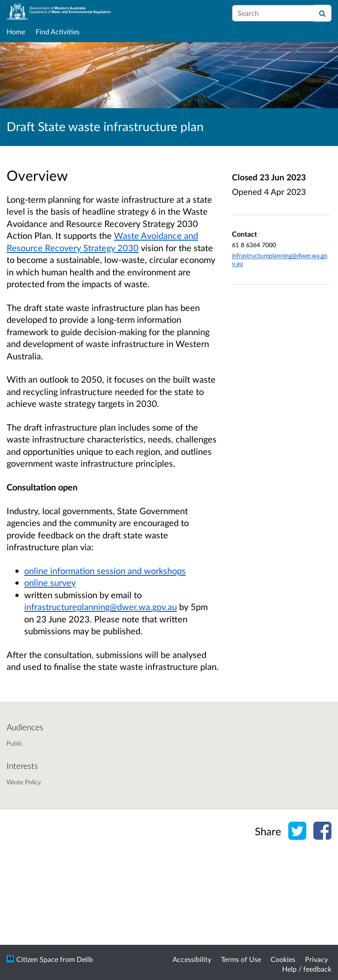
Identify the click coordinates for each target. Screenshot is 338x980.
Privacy (316, 959)
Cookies (283, 959)
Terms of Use (241, 959)
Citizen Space (37, 959)
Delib (85, 959)
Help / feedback (307, 969)
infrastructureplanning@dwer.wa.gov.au (101, 607)
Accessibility (192, 959)
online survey (50, 582)
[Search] (322, 13)
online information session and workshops (105, 570)
